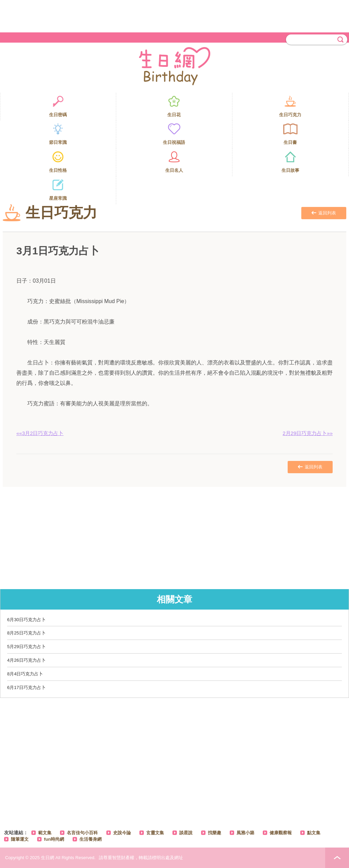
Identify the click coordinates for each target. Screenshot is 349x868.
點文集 (314, 833)
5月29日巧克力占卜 (26, 647)
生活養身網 (90, 839)
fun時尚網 (54, 839)
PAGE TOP (337, 858)
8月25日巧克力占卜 (26, 633)
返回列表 (324, 213)
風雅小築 (245, 833)
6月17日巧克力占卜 (26, 687)
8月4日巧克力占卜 (25, 674)
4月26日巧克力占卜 (26, 660)
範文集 (45, 833)
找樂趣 (215, 833)
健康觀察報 (281, 833)
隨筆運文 (20, 839)
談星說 (186, 833)
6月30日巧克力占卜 (26, 620)
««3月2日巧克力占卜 (40, 433)
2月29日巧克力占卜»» (308, 433)
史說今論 (122, 833)
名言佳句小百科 (82, 833)
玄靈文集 (155, 833)
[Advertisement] (174, 15)
